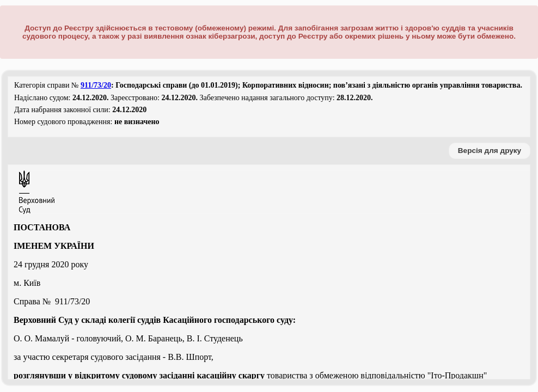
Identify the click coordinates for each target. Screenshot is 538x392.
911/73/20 (96, 85)
